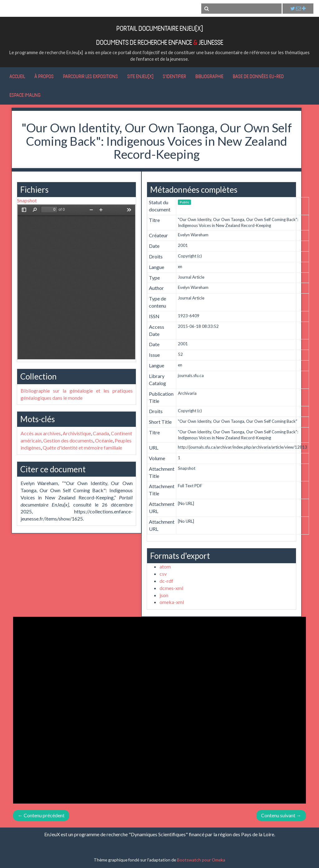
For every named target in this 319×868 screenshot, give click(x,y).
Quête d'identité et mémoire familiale (82, 448)
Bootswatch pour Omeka (201, 860)
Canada (101, 433)
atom (165, 566)
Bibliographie (209, 76)
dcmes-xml (171, 588)
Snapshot (27, 200)
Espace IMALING (25, 95)
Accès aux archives (41, 433)
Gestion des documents (68, 440)
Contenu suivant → (281, 815)
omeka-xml (172, 602)
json (164, 595)
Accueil (17, 76)
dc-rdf (166, 581)
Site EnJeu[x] (140, 76)
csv (163, 574)
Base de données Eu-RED (258, 76)
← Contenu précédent (41, 815)
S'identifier (174, 76)
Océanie (104, 440)
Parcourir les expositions (90, 76)
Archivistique (77, 433)
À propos (44, 76)
